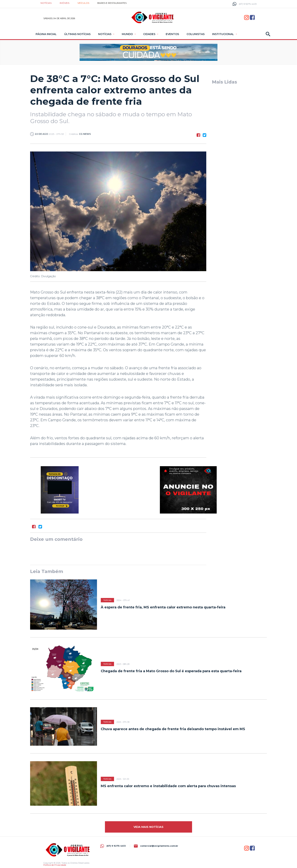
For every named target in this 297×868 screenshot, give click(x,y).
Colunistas (196, 34)
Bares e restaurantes (112, 3)
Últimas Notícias (77, 34)
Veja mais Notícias (148, 827)
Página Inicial (46, 34)
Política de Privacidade (55, 865)
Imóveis (64, 3)
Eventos (172, 34)
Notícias (46, 3)
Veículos (83, 3)
